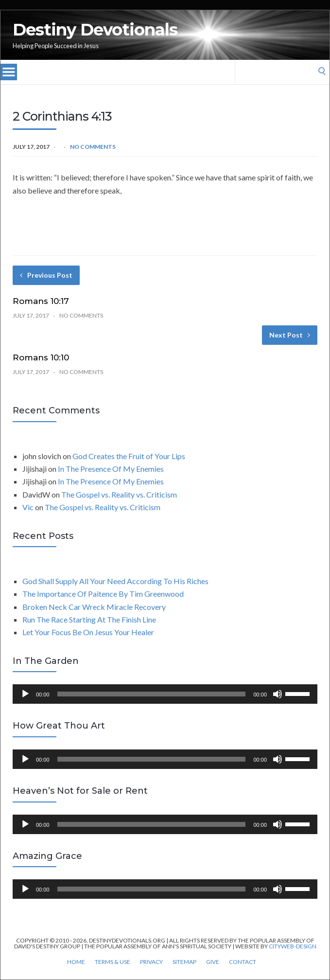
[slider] (152, 694)
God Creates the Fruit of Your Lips (129, 456)
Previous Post (46, 275)
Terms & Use (113, 962)
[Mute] (278, 694)
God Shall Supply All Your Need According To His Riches (115, 581)
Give (213, 962)
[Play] (25, 694)
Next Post (290, 335)
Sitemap (184, 962)
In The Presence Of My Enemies (111, 469)
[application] (165, 694)
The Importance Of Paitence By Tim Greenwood (103, 594)
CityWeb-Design (293, 946)
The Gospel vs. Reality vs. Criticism (119, 494)
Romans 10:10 (41, 357)
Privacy (151, 962)
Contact (243, 962)
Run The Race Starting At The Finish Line (89, 619)
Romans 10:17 (41, 301)
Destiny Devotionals (95, 30)
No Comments (93, 147)
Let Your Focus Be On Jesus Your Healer (88, 632)
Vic (28, 507)
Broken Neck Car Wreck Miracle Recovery (94, 607)
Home (76, 962)
